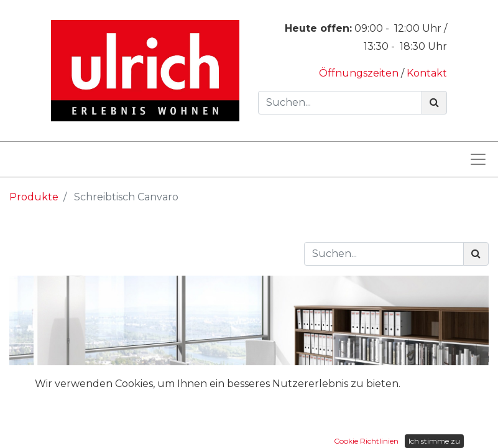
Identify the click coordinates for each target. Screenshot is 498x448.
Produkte (34, 197)
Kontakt (427, 73)
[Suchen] (434, 103)
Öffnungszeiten (360, 73)
